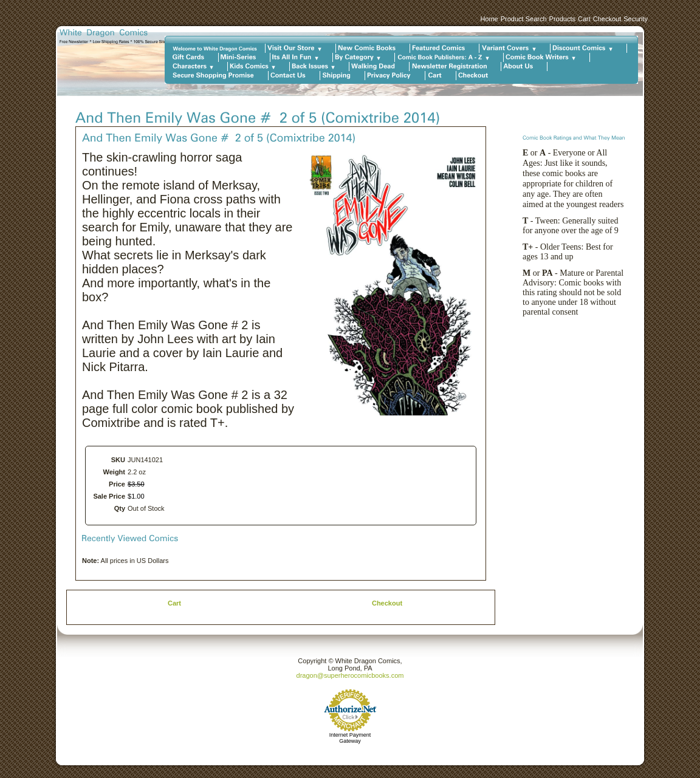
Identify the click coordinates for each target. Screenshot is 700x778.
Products (562, 19)
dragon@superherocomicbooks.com (350, 675)
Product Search (524, 19)
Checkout (607, 19)
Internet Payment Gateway (350, 738)
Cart (584, 19)
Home (489, 19)
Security (636, 19)
